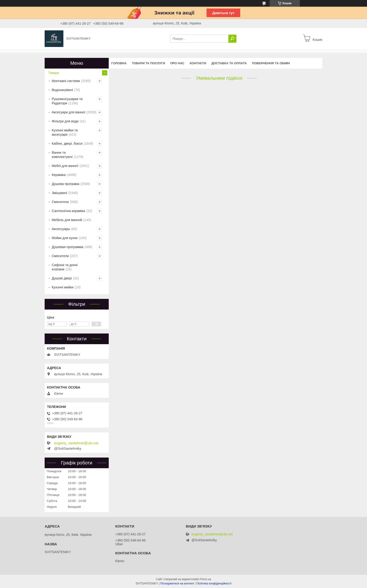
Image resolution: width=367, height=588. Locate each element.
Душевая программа (68, 247)
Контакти (198, 63)
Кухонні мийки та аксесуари (65, 132)
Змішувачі (59, 193)
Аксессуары (61, 229)
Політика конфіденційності (214, 583)
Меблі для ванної (65, 166)
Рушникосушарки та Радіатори (67, 101)
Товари (54, 73)
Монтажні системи (66, 81)
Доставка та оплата (229, 63)
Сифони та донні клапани (65, 267)
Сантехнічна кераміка (68, 211)
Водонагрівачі (62, 90)
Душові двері (62, 278)
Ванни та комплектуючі (62, 155)
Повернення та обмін (271, 63)
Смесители (60, 202)
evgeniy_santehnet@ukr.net (76, 443)
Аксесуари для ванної (69, 112)
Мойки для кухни (65, 238)
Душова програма (66, 184)
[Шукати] (232, 39)
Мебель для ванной (67, 220)
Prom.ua (206, 579)
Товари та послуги (148, 63)
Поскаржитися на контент (177, 583)
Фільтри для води (65, 121)
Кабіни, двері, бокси (67, 144)
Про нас (177, 63)
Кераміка (59, 175)
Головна (119, 63)
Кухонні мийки (63, 287)
